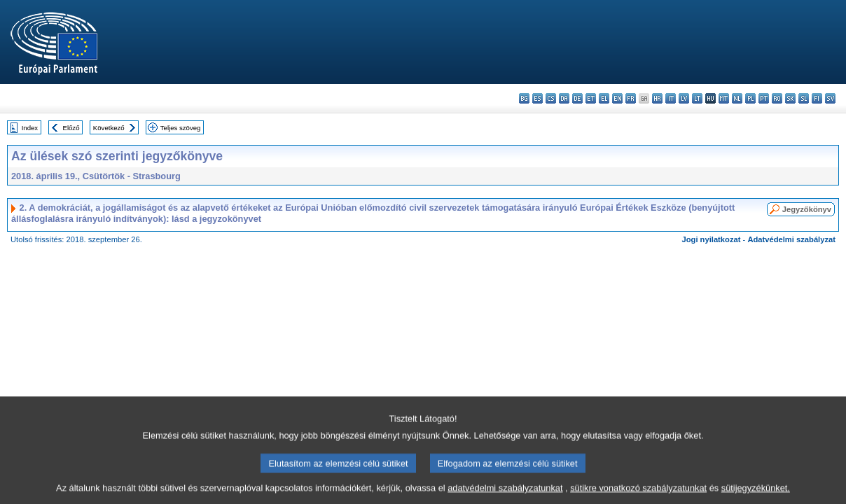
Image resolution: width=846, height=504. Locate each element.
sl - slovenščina (804, 98)
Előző (71, 128)
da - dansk (564, 98)
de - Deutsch (577, 98)
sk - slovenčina (790, 98)
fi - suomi (817, 98)
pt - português (764, 98)
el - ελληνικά (604, 98)
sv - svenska (830, 98)
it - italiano (671, 98)
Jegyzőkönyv (807, 209)
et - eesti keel (591, 98)
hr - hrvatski (657, 98)
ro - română (777, 98)
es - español (538, 98)
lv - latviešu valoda (684, 98)
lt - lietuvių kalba (697, 98)
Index (30, 128)
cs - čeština (551, 98)
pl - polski (750, 98)
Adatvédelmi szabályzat (791, 239)
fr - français (631, 98)
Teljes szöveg (181, 128)
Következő (109, 128)
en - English (617, 98)
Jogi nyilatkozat (712, 239)
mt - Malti (724, 98)
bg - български (524, 98)
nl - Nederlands (737, 98)
